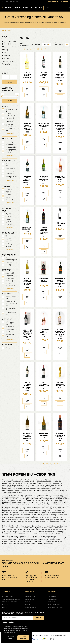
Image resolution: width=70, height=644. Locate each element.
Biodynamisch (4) (11, 298)
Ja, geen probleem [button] (23, 638)
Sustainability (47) (11, 313)
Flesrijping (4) (11, 332)
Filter (10, 82)
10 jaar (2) (9, 189)
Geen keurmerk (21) (11, 305)
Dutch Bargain (30, 599)
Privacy (47, 635)
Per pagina (59, 44)
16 (42, 49)
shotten (7, 345)
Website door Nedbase (58, 635)
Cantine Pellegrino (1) (10, 115)
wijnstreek (9, 161)
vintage (7, 186)
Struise (28, 602)
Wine (17, 8)
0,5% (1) (8, 222)
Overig (5, 50)
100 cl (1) (9, 239)
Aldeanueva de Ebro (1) (11, 177)
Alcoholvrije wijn (9, 41)
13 (31, 49)
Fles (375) (9, 262)
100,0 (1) (9, 241)
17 (45, 49)
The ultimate (52, 597)
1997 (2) (8, 197)
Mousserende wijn (10, 47)
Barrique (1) (10, 327)
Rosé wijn (6, 58)
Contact (5, 607)
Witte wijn (6, 64)
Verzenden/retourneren (11, 599)
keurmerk (8, 294)
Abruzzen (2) (10, 171)
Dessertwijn (7, 44)
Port (4, 53)
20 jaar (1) (9, 200)
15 (38, 49)
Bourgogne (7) (11, 150)
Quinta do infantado (55, 605)
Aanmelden (39, 618)
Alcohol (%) (7, 210)
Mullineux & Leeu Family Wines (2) (10, 120)
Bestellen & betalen (10, 602)
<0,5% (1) (9, 214)
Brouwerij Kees (30, 597)
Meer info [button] (13, 633)
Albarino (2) (10, 273)
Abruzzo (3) (10, 142)
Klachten (6, 605)
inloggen (64, 2)
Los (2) (8, 265)
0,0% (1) (8, 216)
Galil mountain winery (56, 607)
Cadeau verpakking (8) (11, 259)
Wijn (5, 37)
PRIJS (5, 73)
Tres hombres (53, 599)
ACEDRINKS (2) (10, 129)
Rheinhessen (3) (10, 165)
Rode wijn (6, 55)
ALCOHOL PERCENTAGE (9, 89)
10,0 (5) (8, 236)
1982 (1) (8, 192)
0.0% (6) (9, 224)
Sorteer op (36, 44)
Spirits (28, 8)
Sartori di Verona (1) (9, 125)
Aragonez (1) (10, 276)
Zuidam (27, 605)
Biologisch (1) (10, 301)
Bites (39, 8)
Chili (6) (8, 152)
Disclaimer (39, 635)
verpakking (9, 255)
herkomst (8, 139)
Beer (8, 8)
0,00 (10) (9, 219)
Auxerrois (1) (10, 278)
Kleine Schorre (30, 607)
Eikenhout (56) (11, 329)
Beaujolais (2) (11, 144)
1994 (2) (8, 195)
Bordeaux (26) (11, 147)
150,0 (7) (9, 244)
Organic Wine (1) (11, 309)
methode (7, 319)
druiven (7, 270)
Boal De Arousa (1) (11, 110)
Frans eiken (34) (10, 335)
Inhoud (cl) (9, 233)
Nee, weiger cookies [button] (10, 638)
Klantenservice (8, 597)
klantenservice (53, 2)
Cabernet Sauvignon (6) (11, 284)
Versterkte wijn (9, 61)
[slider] (2, 96)
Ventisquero (52, 602)
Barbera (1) (10, 281)
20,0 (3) (8, 247)
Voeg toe (27, 89)
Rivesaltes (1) (10, 168)
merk (5, 106)
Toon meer (11, 133)
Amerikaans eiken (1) (10, 323)
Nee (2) (8, 348)
